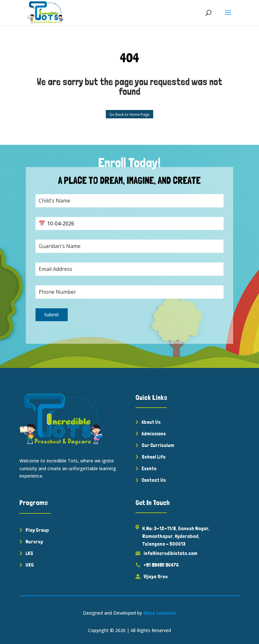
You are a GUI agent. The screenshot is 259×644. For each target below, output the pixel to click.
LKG (29, 553)
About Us (151, 422)
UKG (30, 565)
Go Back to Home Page (129, 114)
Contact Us (154, 480)
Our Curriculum (158, 445)
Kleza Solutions (159, 613)
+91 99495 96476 (161, 565)
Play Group (37, 530)
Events (149, 468)
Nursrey (34, 542)
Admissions (154, 434)
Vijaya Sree (156, 576)
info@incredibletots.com (170, 553)
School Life (154, 457)
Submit (52, 315)
